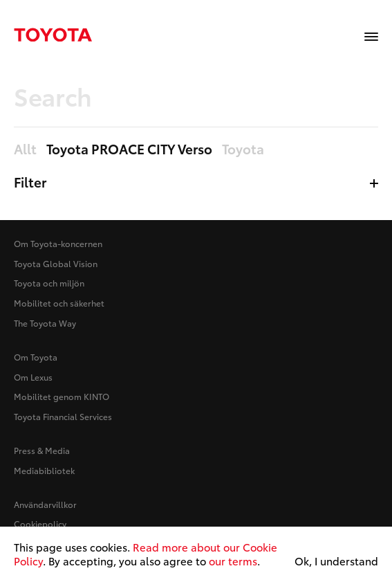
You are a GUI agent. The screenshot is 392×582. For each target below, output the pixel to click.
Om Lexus (33, 377)
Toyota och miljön (49, 283)
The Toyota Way (45, 323)
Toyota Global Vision (56, 263)
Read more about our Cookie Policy (146, 554)
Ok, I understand (336, 561)
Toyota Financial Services (63, 416)
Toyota (243, 149)
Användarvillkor (45, 504)
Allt (25, 149)
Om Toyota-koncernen (58, 243)
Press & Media (42, 450)
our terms (233, 561)
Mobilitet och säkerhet (59, 303)
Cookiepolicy (40, 524)
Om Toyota (36, 357)
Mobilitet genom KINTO (62, 396)
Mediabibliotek (44, 470)
